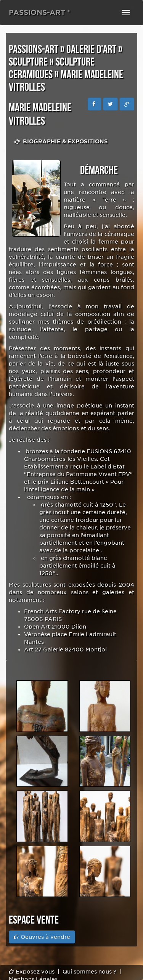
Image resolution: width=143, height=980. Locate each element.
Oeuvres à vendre (42, 937)
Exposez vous (32, 972)
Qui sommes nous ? (89, 972)
